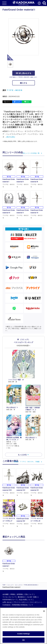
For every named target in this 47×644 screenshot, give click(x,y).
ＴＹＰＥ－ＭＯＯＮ (14, 90)
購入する (24, 83)
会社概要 (6, 579)
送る (28, 102)
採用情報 (20, 579)
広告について (29, 579)
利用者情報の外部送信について (23, 589)
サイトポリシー (35, 587)
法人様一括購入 (32, 582)
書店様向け (22, 582)
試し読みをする (24, 73)
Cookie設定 (6, 589)
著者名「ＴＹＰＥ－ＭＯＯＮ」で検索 (27, 462)
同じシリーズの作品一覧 (31, 153)
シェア (18, 102)
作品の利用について (26, 584)
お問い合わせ (7, 587)
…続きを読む (10, 137)
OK (24, 640)
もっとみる (22, 455)
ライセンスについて (9, 582)
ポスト (8, 102)
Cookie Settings (23, 634)
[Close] (44, 611)
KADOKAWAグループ (10, 584)
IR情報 (13, 579)
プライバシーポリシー (21, 587)
